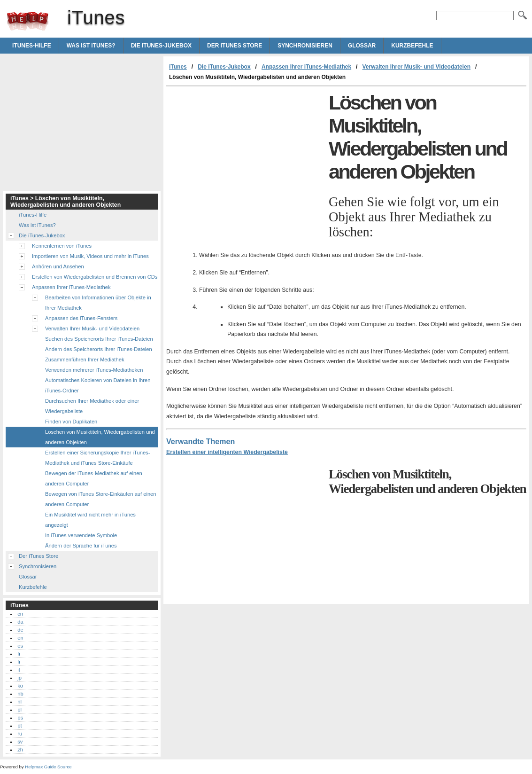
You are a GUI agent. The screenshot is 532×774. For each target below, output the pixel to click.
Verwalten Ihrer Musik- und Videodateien (416, 67)
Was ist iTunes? (91, 46)
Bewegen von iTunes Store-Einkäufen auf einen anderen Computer (101, 499)
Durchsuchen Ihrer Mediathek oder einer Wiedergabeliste (92, 406)
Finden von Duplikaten (71, 422)
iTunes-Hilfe (32, 46)
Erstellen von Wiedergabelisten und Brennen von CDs (95, 277)
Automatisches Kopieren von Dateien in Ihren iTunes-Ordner (98, 385)
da (20, 622)
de (20, 630)
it (19, 670)
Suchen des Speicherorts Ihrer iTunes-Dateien (99, 339)
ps (20, 718)
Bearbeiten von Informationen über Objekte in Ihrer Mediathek (98, 303)
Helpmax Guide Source (48, 767)
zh (20, 750)
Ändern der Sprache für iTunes (81, 546)
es (20, 646)
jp (19, 678)
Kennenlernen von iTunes (62, 246)
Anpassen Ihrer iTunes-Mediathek (306, 67)
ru (20, 734)
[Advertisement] (245, 157)
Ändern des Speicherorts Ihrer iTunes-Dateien (99, 349)
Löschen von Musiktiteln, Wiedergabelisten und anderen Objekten (100, 437)
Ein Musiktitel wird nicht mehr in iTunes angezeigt (90, 520)
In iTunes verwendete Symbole (81, 535)
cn (20, 614)
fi (19, 654)
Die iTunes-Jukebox (161, 46)
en (20, 638)
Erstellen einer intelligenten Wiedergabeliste (227, 452)
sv (20, 742)
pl (19, 710)
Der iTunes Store (235, 46)
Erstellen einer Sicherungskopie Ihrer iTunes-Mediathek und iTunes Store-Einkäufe (97, 458)
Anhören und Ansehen (58, 266)
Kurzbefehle (412, 46)
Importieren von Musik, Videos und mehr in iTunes (90, 256)
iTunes (28, 21)
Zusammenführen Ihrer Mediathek (85, 360)
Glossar (362, 46)
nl (19, 702)
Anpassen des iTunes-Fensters (81, 318)
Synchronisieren (305, 46)
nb (20, 694)
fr (19, 662)
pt (19, 726)
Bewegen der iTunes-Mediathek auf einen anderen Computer (94, 478)
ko (20, 686)
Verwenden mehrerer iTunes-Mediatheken (94, 370)
